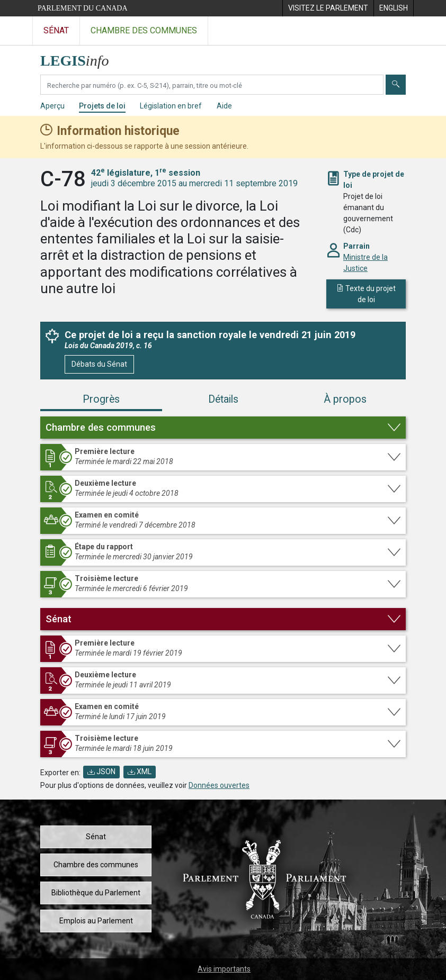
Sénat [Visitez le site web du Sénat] (56, 30)
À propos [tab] (345, 399)
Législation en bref (171, 106)
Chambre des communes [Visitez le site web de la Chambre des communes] (144, 30)
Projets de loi (102, 106)
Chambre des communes (96, 865)
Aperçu (52, 106)
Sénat (96, 837)
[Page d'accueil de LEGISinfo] (81, 58)
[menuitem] (328, 8)
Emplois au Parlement (96, 921)
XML (140, 772)
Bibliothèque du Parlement (96, 893)
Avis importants (224, 969)
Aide (224, 106)
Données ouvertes (219, 785)
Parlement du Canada (83, 8)
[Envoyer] (396, 85)
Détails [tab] (223, 399)
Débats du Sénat (99, 364)
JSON (101, 772)
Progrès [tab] (101, 399)
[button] (223, 428)
